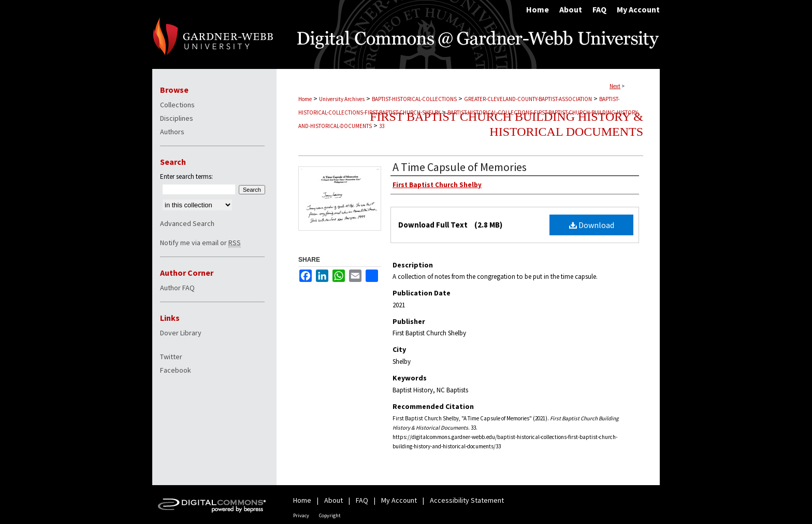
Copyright (330, 515)
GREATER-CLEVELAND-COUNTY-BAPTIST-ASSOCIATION (528, 99)
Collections (177, 105)
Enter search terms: (186, 176)
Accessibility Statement (467, 500)
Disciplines (177, 118)
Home (305, 99)
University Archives (342, 99)
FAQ (362, 500)
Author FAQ (177, 288)
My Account (399, 500)
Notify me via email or (200, 243)
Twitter (171, 357)
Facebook (176, 370)
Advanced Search (187, 223)
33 (382, 126)
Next (615, 86)
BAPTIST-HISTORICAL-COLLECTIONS (414, 99)
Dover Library (181, 333)
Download (592, 225)
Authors (172, 132)
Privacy (301, 515)
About (334, 500)
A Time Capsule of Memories (460, 167)
